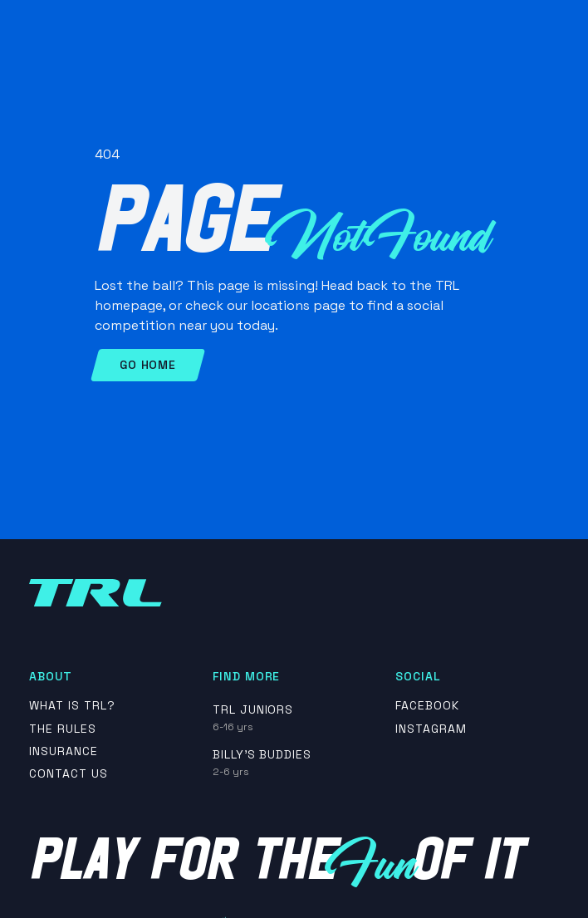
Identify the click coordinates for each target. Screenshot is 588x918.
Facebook (427, 706)
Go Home (148, 365)
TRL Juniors (253, 709)
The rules (63, 729)
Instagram (431, 729)
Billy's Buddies (262, 754)
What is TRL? (72, 706)
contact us (69, 774)
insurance (64, 751)
